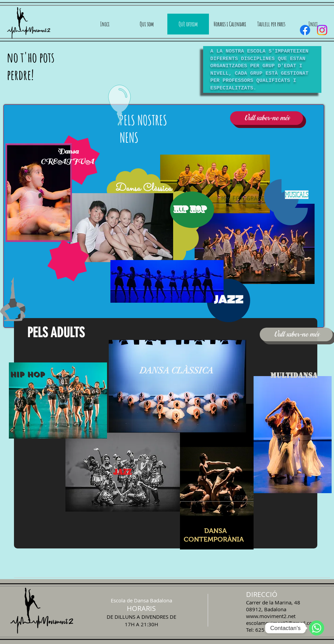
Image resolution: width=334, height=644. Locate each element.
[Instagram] (322, 30)
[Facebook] (305, 30)
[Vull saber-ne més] (267, 118)
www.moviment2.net (271, 616)
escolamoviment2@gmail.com (282, 623)
